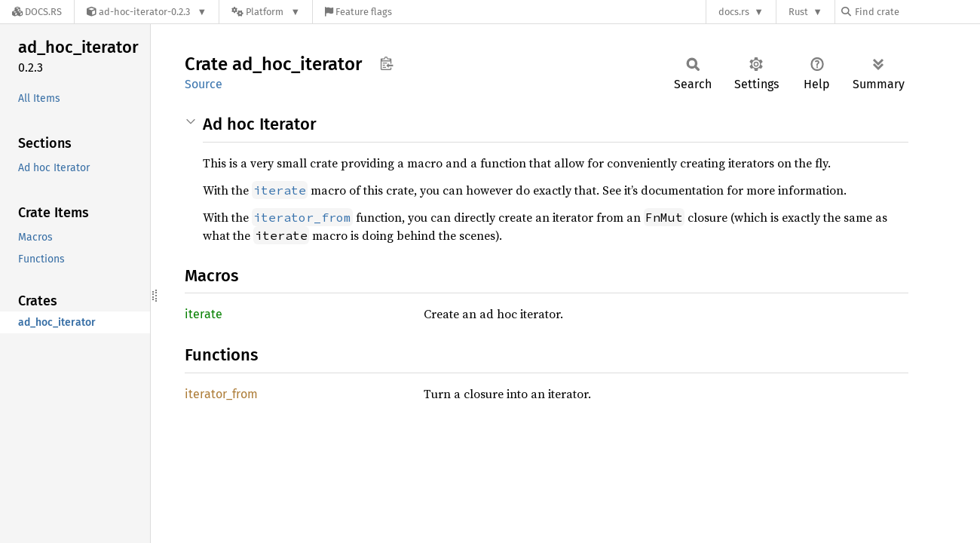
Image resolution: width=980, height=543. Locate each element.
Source (204, 84)
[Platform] (266, 12)
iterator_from (221, 394)
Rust (798, 12)
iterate (204, 314)
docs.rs (734, 12)
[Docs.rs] (37, 12)
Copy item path (386, 63)
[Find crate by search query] (917, 12)
